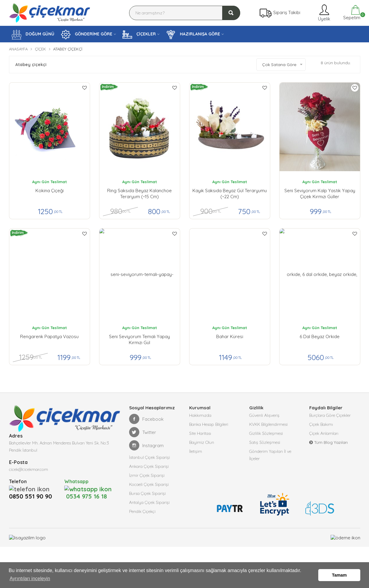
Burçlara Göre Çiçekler (330, 415)
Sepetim (351, 13)
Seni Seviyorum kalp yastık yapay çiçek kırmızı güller (320, 194)
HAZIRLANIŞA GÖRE (193, 35)
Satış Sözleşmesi (265, 442)
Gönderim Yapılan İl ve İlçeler (270, 455)
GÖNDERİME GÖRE (87, 35)
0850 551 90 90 (32, 489)
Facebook (146, 419)
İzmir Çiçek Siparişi (147, 475)
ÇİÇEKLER (139, 35)
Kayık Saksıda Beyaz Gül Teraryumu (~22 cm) (230, 194)
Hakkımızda (200, 415)
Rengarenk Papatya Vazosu (49, 336)
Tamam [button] (339, 575)
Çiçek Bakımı (321, 424)
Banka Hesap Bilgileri (209, 424)
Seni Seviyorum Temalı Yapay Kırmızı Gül (139, 339)
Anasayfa (18, 49)
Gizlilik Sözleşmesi (266, 433)
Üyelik (324, 13)
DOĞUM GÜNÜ (33, 35)
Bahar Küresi (230, 336)
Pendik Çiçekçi (142, 511)
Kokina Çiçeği (50, 191)
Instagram (146, 445)
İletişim (196, 451)
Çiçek (40, 49)
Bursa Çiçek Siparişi (147, 493)
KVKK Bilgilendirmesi (268, 424)
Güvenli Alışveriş (264, 415)
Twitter (143, 432)
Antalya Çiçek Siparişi (149, 502)
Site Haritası (200, 433)
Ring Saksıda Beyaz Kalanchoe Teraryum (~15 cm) (139, 194)
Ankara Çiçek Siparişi (149, 466)
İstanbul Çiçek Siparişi (150, 457)
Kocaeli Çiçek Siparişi (149, 484)
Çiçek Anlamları (324, 433)
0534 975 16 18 (86, 489)
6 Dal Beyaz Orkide (320, 336)
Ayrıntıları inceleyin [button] (30, 579)
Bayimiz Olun (202, 442)
